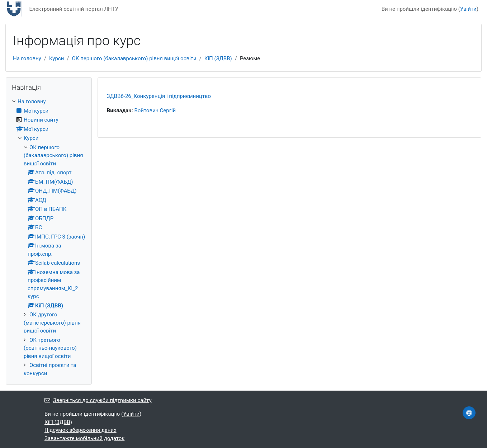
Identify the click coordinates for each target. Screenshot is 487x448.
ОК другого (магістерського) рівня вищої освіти (52, 323)
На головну (27, 58)
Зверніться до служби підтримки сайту (98, 400)
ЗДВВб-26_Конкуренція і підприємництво (159, 96)
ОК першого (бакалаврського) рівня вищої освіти (134, 58)
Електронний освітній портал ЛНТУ (74, 9)
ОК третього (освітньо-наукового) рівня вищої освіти (50, 348)
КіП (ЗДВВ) (218, 58)
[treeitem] (49, 237)
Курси (56, 58)
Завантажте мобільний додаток (84, 438)
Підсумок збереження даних (81, 430)
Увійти (468, 9)
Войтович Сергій (155, 110)
